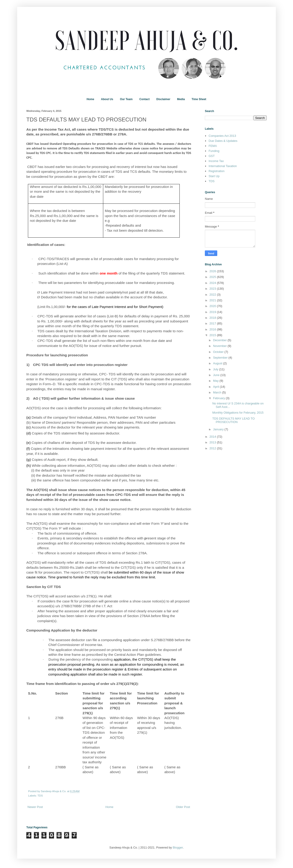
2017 (213, 323)
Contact (145, 99)
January (219, 429)
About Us (107, 99)
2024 (213, 283)
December (220, 340)
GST (212, 156)
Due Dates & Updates (223, 141)
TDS (40, 795)
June (217, 375)
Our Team (126, 99)
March (218, 392)
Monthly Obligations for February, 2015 (238, 413)
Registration (216, 171)
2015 (213, 335)
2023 (213, 289)
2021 (213, 300)
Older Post (183, 807)
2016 (213, 329)
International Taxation (223, 166)
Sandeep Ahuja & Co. (54, 791)
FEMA (213, 146)
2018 (213, 318)
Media (181, 99)
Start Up (214, 176)
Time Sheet (199, 99)
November (220, 346)
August (218, 363)
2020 (213, 306)
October (219, 352)
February (220, 398)
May (216, 381)
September (221, 358)
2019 (213, 312)
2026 (213, 271)
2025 (213, 277)
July (216, 369)
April (217, 387)
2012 (213, 448)
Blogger (178, 847)
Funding (214, 151)
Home (90, 99)
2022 (213, 295)
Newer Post (35, 807)
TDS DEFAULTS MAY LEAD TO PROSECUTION (233, 420)
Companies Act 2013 (222, 136)
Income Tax (216, 161)
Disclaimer (163, 99)
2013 (213, 442)
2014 (213, 437)
